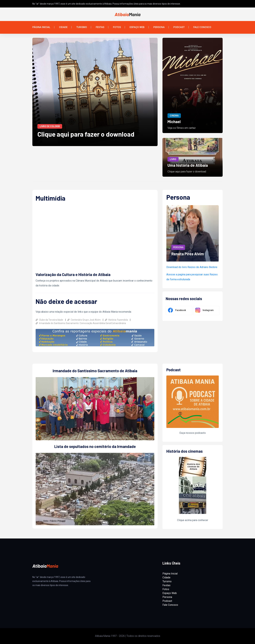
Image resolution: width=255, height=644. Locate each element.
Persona (159, 27)
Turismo (82, 27)
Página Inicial (41, 27)
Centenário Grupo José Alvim (84, 320)
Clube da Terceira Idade (50, 320)
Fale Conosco (202, 27)
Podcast (179, 27)
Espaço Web (137, 27)
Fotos (117, 27)
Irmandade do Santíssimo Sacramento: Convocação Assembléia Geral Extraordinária (81, 323)
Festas (100, 27)
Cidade (63, 27)
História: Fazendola (117, 320)
